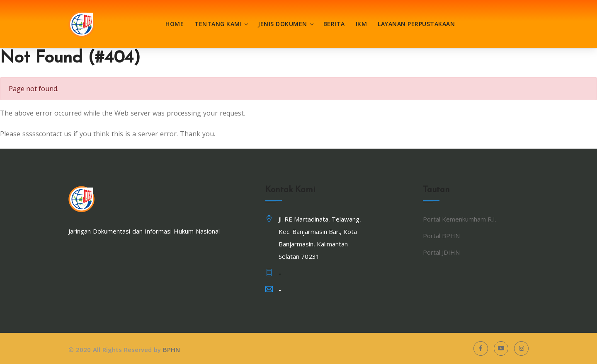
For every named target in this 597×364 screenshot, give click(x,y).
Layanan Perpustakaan (416, 24)
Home (175, 24)
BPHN (171, 350)
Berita (334, 24)
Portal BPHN (441, 236)
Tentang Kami (218, 24)
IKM (362, 24)
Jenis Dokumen (283, 24)
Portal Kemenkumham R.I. (460, 219)
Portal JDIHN (441, 252)
